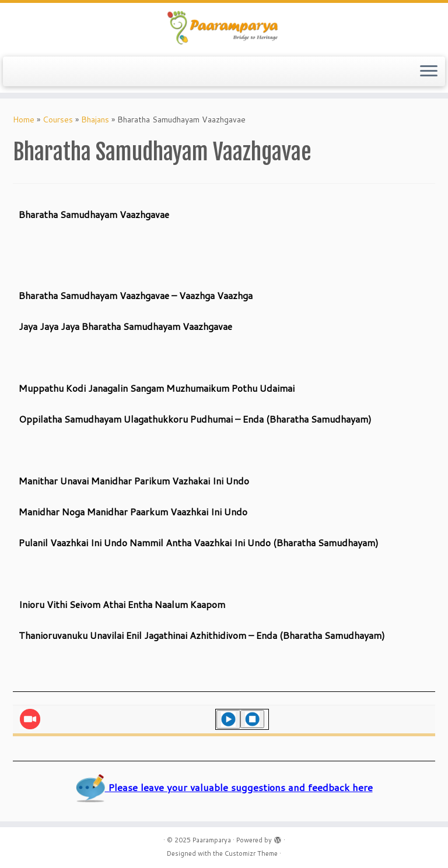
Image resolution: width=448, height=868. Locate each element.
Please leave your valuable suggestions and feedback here (224, 787)
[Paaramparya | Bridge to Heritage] (224, 28)
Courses (58, 120)
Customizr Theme (251, 853)
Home (24, 120)
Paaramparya (212, 840)
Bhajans (95, 120)
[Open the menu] (429, 72)
